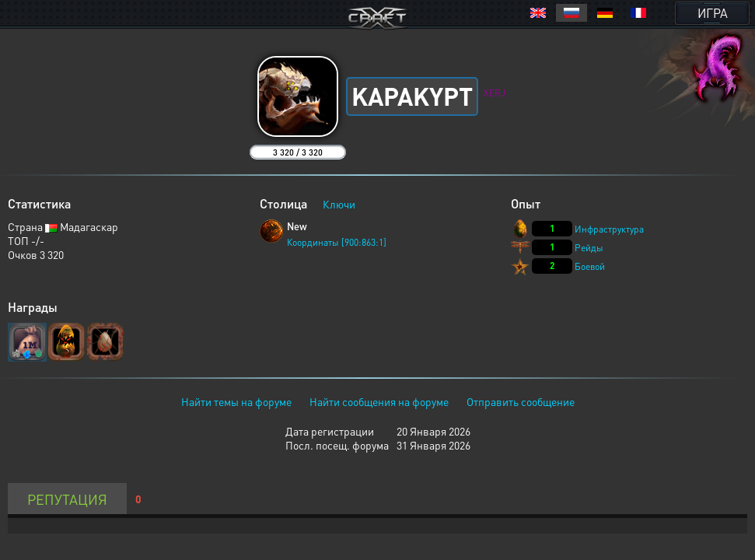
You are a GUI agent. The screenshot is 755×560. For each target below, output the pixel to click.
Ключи (339, 204)
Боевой (590, 266)
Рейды (589, 248)
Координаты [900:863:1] (337, 242)
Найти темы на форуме (236, 401)
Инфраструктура (609, 229)
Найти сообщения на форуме (379, 401)
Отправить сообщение (521, 401)
